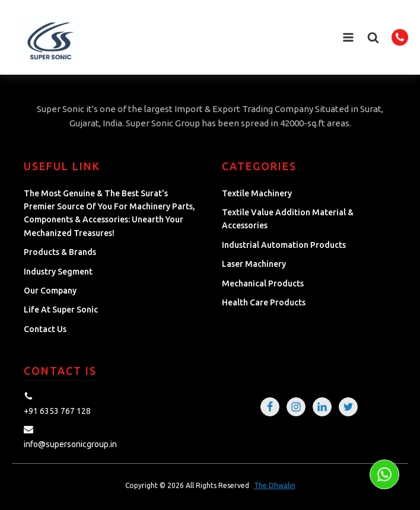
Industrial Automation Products (284, 245)
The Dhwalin (275, 485)
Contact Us (45, 329)
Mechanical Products (263, 283)
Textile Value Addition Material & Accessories (288, 219)
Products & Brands (60, 252)
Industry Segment (58, 272)
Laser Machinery (254, 264)
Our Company (50, 291)
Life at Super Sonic (61, 310)
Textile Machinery (257, 193)
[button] (373, 37)
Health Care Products (264, 302)
